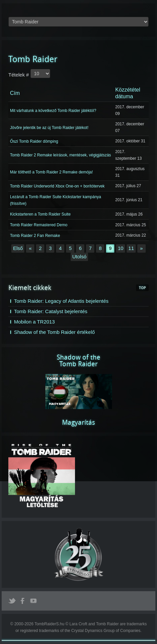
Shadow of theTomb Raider (78, 361)
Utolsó (79, 256)
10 (120, 248)
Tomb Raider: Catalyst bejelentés (51, 311)
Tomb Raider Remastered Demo (39, 225)
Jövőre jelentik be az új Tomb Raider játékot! (49, 127)
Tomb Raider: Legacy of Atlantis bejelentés (61, 301)
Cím (15, 93)
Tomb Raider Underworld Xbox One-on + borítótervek (57, 186)
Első (18, 248)
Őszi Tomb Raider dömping (34, 141)
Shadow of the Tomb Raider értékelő (54, 332)
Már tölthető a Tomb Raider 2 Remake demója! (51, 172)
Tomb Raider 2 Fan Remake (35, 236)
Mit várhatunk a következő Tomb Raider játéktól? (53, 110)
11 (131, 248)
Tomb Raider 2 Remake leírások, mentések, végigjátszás (60, 155)
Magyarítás (78, 422)
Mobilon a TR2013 (34, 322)
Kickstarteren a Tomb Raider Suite (40, 214)
